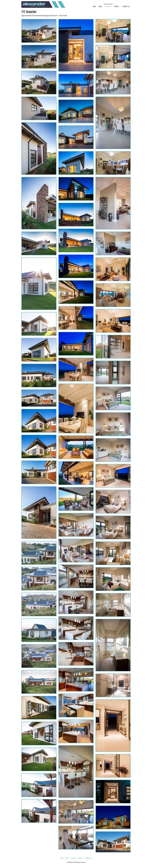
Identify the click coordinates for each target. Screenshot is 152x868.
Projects (108, 6)
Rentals (116, 6)
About (100, 6)
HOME (94, 6)
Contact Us (126, 6)
